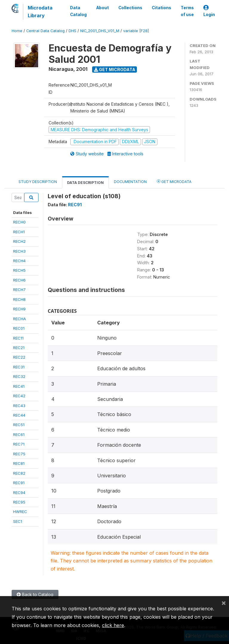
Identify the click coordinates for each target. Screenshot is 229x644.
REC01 (19, 328)
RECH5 (19, 270)
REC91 (19, 483)
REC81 (19, 463)
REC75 (19, 454)
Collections (130, 8)
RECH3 (19, 251)
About (103, 8)
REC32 (19, 376)
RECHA (20, 319)
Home (17, 31)
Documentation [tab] (130, 182)
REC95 (19, 502)
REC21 (19, 348)
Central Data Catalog (45, 31)
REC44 (19, 415)
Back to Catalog (35, 594)
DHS (72, 31)
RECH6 (19, 280)
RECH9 (19, 309)
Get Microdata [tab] (174, 181)
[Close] (224, 603)
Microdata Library (40, 12)
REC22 (19, 357)
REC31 (19, 367)
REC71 (19, 444)
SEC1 (18, 521)
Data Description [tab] (85, 183)
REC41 (19, 386)
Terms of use (187, 11)
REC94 (19, 493)
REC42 (19, 396)
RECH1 (19, 232)
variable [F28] (136, 31)
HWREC (20, 512)
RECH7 (19, 290)
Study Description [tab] (38, 182)
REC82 (19, 473)
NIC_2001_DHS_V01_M (100, 31)
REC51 (19, 425)
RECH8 (19, 299)
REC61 (19, 434)
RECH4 (19, 261)
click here (113, 625)
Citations (161, 8)
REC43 (19, 406)
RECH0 (19, 222)
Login (209, 11)
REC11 (18, 338)
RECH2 (19, 241)
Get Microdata (115, 69)
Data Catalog (78, 11)
